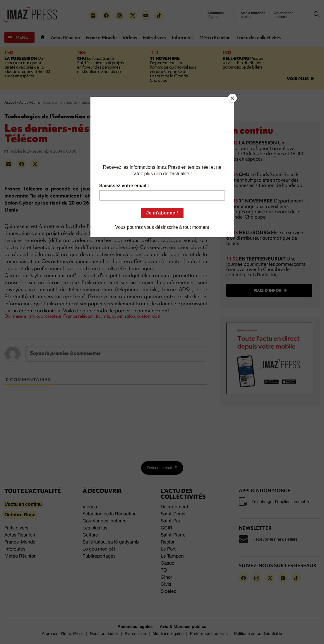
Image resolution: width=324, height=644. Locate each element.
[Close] (232, 98)
